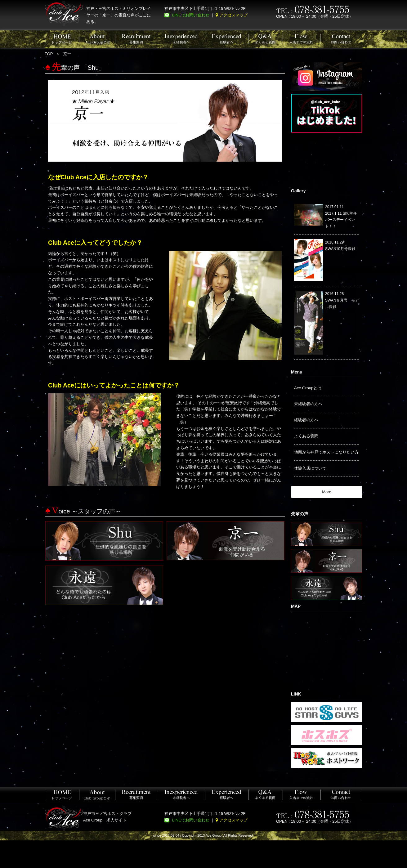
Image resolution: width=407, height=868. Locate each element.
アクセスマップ (233, 15)
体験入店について (310, 468)
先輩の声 (300, 514)
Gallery (298, 191)
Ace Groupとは (308, 388)
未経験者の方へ (308, 404)
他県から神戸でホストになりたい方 (326, 452)
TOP (49, 54)
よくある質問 (306, 436)
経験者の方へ (306, 420)
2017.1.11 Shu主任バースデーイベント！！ (341, 220)
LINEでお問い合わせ (191, 15)
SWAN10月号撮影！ (342, 249)
